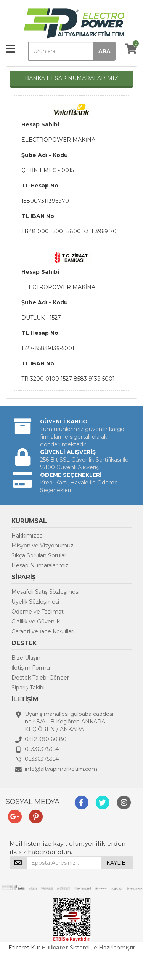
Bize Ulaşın (26, 658)
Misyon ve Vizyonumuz (43, 546)
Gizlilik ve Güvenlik (36, 622)
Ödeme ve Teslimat (38, 612)
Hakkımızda (27, 536)
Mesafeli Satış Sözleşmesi (45, 592)
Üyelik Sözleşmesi (35, 602)
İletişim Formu (31, 668)
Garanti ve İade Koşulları (43, 631)
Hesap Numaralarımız (40, 565)
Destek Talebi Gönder (40, 678)
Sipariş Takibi (28, 688)
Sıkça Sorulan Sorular (39, 555)
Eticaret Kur (24, 948)
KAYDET (117, 863)
